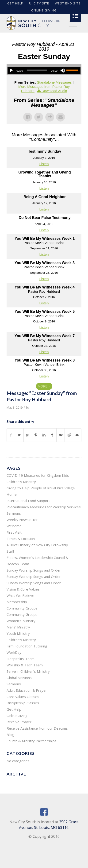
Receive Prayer (19, 722)
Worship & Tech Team (25, 665)
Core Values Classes (23, 697)
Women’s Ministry (21, 621)
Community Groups (22, 608)
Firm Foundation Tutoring (27, 646)
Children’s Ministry (21, 640)
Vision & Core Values (23, 589)
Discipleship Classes (23, 703)
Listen (44, 164)
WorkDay (14, 652)
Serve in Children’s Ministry (28, 671)
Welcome (14, 526)
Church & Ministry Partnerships (32, 741)
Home (12, 494)
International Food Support (28, 501)
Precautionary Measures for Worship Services (44, 507)
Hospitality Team (21, 659)
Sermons (14, 513)
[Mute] (63, 70)
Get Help (14, 709)
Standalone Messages (54, 82)
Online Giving (44, 10)
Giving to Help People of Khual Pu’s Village (41, 488)
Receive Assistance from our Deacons (37, 728)
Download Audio (54, 91)
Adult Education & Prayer (27, 690)
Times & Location (21, 539)
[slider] (37, 70)
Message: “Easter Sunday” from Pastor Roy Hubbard (42, 396)
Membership (17, 602)
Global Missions (19, 678)
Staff (10, 551)
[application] (44, 70)
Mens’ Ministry (18, 627)
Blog (10, 735)
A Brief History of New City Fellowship (37, 545)
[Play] (11, 70)
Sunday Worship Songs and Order (34, 570)
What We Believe (20, 595)
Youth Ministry (18, 633)
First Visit (14, 532)
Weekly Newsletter (22, 520)
